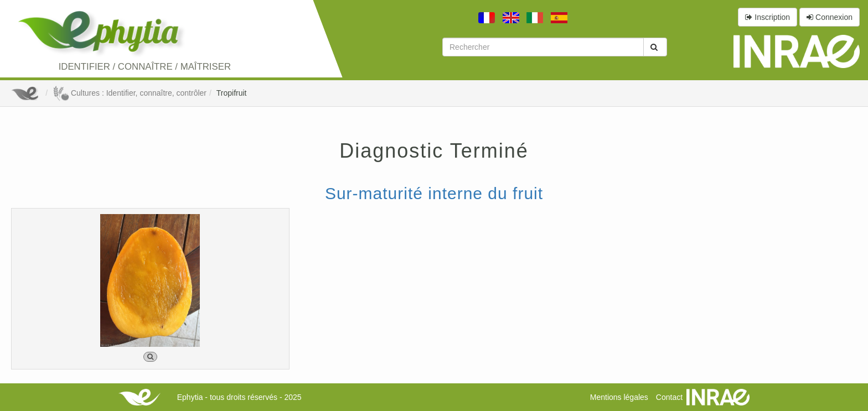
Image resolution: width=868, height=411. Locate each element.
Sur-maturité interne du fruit (434, 193)
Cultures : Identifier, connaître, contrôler (130, 93)
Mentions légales (619, 397)
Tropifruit (232, 93)
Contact (669, 397)
